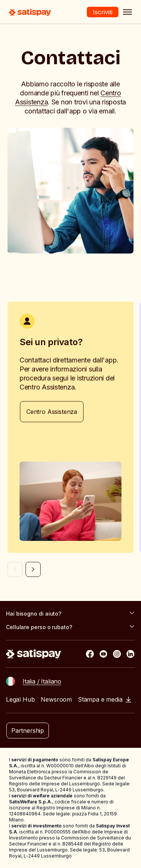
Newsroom (56, 699)
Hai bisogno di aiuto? (70, 613)
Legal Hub (20, 699)
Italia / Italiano (42, 681)
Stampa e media (105, 699)
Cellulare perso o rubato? (70, 627)
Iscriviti (103, 12)
